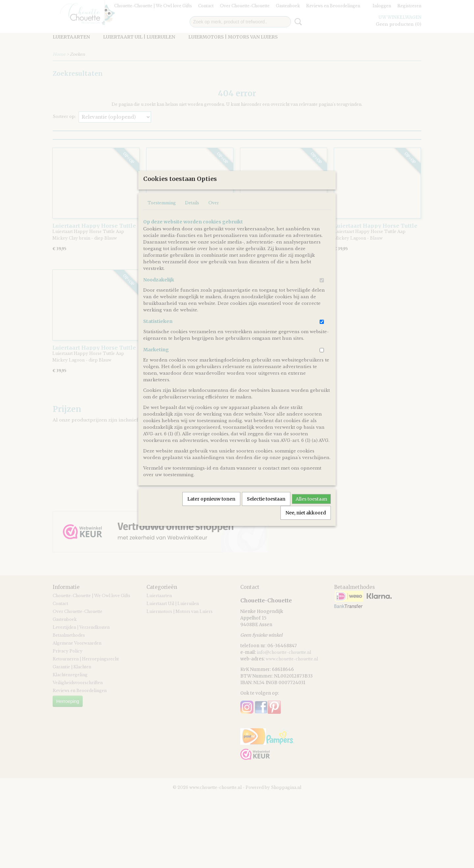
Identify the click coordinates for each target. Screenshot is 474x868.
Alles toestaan (311, 521)
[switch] (322, 302)
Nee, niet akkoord (306, 535)
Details (192, 225)
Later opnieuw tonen (211, 521)
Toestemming (162, 225)
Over (214, 225)
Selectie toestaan (266, 521)
